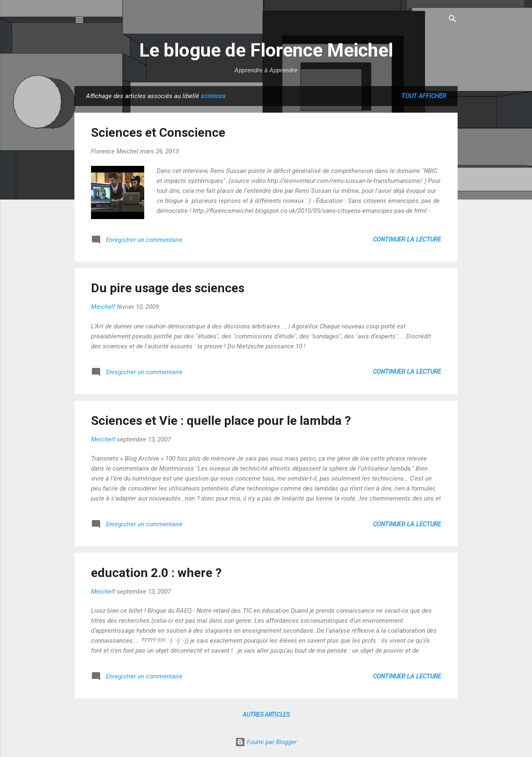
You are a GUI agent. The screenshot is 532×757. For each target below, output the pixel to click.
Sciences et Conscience (158, 132)
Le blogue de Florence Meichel (266, 50)
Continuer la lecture (407, 239)
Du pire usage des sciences (168, 288)
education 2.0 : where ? (156, 573)
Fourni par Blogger (266, 742)
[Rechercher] (453, 19)
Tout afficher (424, 96)
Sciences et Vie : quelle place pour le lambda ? (221, 420)
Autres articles (266, 715)
